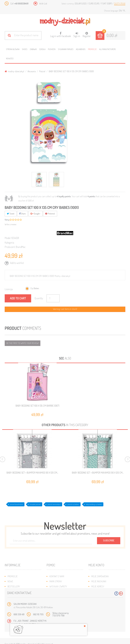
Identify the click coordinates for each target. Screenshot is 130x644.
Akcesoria (32, 71)
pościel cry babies (73, 504)
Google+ (35, 214)
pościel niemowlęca (54, 504)
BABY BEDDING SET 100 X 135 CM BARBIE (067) (37, 406)
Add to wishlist (17, 263)
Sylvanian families (66, 49)
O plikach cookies (16, 596)
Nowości (10, 58)
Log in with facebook (61, 34)
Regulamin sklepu (58, 596)
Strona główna (13, 49)
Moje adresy (98, 586)
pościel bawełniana (16, 504)
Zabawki (33, 49)
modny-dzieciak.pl (14, 71)
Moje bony (97, 596)
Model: (8, 238)
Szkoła (42, 49)
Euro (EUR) (94, 3)
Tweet (11, 214)
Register (87, 35)
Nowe (10, 581)
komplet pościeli (35, 504)
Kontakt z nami (57, 576)
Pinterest (50, 214)
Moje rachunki (99, 581)
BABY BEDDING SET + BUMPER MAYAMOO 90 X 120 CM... (32, 473)
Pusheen (52, 49)
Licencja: (9, 289)
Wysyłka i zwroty (58, 586)
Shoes (25, 49)
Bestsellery (14, 586)
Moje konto (96, 565)
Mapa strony (56, 581)
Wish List (43, 3)
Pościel (42, 71)
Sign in (77, 35)
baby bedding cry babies (94, 504)
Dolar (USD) (81, 3)
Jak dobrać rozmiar (59, 591)
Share (22, 214)
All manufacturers (107, 49)
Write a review (11, 224)
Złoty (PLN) (120, 3)
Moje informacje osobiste (105, 591)
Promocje (92, 49)
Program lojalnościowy (20, 591)
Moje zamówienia (100, 576)
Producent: (10, 247)
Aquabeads (81, 49)
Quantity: (39, 298)
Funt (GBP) (107, 3)
